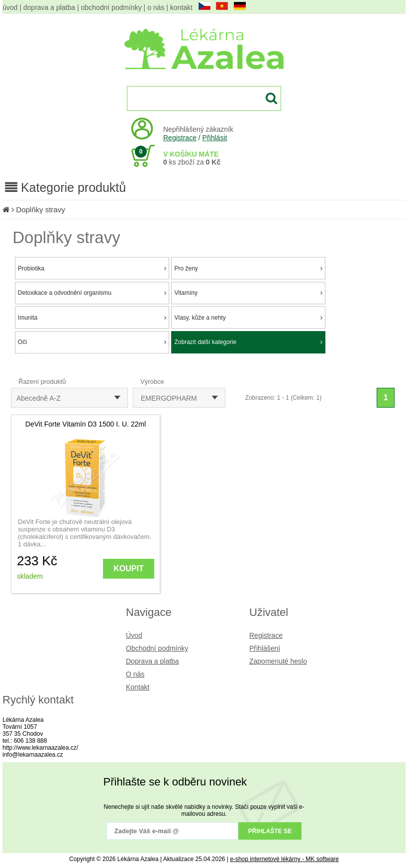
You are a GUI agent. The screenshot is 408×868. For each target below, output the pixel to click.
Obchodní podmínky (157, 648)
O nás (135, 674)
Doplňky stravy (40, 210)
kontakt (181, 7)
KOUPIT (128, 568)
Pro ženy (248, 268)
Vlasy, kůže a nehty (248, 318)
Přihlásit (215, 138)
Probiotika (92, 268)
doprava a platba (49, 7)
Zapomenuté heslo (278, 661)
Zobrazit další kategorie (248, 342)
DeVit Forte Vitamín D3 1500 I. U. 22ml (86, 424)
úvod (10, 7)
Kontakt (138, 687)
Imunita (92, 318)
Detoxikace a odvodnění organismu (92, 293)
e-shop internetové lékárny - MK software (284, 859)
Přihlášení (265, 648)
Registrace (180, 138)
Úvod (134, 635)
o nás (156, 7)
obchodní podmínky (111, 7)
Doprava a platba (153, 661)
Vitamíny (248, 293)
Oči (92, 342)
